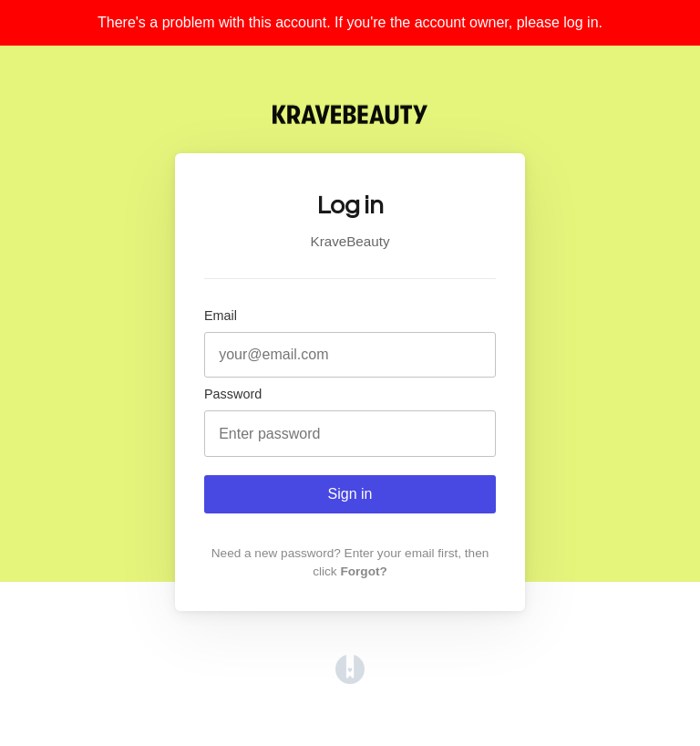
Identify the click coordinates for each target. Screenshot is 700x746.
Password (233, 394)
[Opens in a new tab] (350, 679)
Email (221, 316)
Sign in (350, 494)
